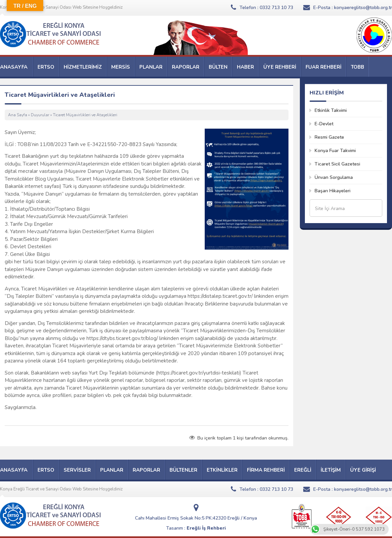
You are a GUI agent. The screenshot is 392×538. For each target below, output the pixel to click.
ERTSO (46, 67)
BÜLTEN (218, 67)
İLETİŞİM (331, 470)
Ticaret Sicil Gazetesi (337, 164)
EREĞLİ (303, 470)
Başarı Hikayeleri (333, 191)
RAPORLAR (186, 67)
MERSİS (121, 67)
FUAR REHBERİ (323, 67)
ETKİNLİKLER (222, 470)
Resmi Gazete (329, 137)
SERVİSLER (77, 470)
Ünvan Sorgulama (334, 177)
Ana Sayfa (18, 115)
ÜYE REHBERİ (280, 67)
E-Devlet (324, 124)
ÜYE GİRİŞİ (363, 470)
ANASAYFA (14, 67)
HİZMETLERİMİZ (83, 67)
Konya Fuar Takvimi (335, 151)
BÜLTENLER (183, 470)
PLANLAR (151, 67)
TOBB (357, 67)
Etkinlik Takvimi (331, 110)
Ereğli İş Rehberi (206, 528)
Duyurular (40, 115)
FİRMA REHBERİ (266, 470)
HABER (245, 67)
